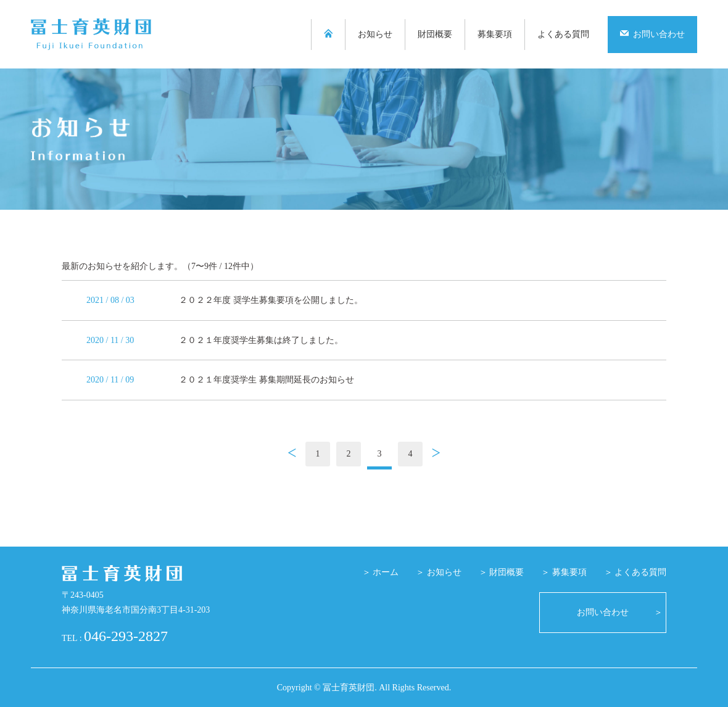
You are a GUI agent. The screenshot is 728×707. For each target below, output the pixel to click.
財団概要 (435, 34)
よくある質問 (563, 34)
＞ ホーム (381, 572)
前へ (292, 455)
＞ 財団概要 (502, 572)
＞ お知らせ (439, 572)
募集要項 (495, 34)
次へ (436, 455)
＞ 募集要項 (564, 572)
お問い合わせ (652, 34)
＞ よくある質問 (635, 572)
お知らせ (375, 34)
